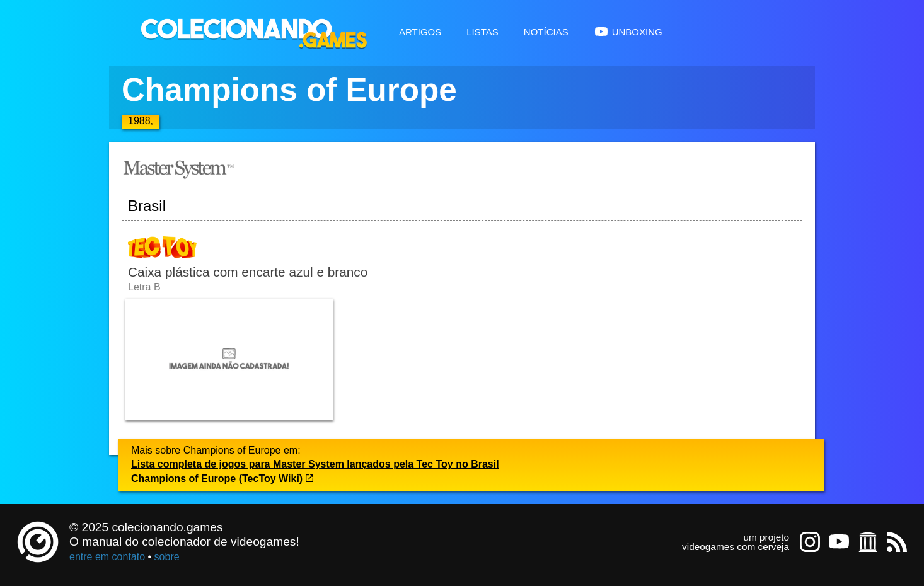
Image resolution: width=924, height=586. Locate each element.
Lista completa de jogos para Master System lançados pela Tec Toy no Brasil (315, 464)
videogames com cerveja (736, 547)
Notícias (546, 31)
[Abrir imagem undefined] (229, 359)
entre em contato (107, 557)
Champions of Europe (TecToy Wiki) (223, 479)
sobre (167, 557)
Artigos (420, 31)
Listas (482, 31)
